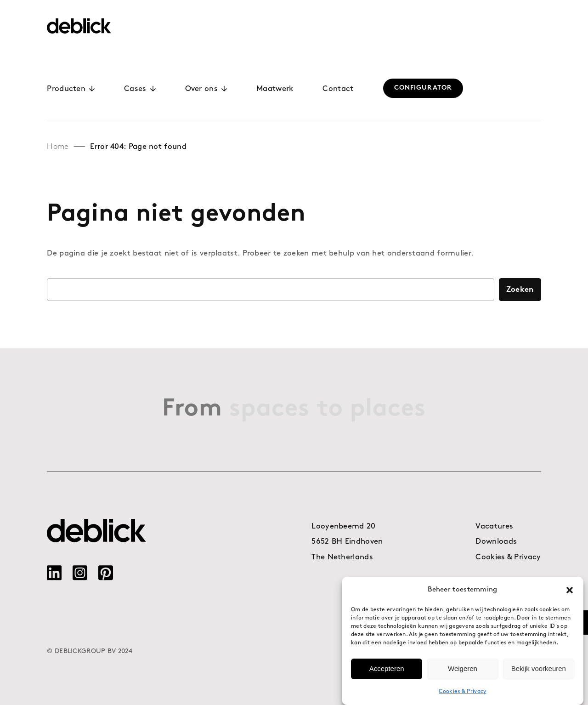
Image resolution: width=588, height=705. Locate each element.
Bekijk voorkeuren (539, 674)
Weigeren (463, 674)
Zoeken (520, 290)
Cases (140, 89)
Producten (71, 89)
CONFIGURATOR (423, 88)
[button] (570, 595)
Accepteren (387, 674)
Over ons (206, 89)
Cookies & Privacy (462, 696)
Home (58, 147)
